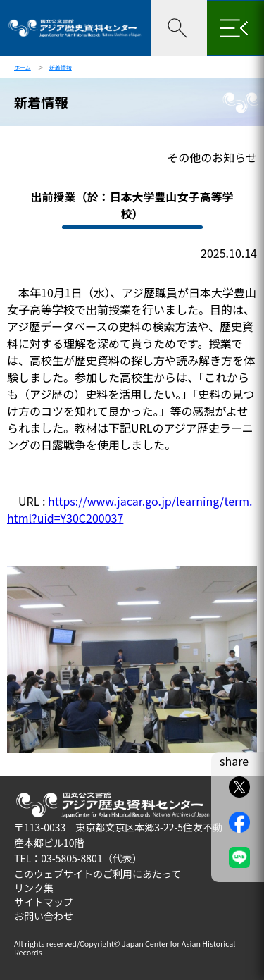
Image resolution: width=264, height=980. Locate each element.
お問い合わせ (44, 916)
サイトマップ (44, 902)
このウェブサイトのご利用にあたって (98, 874)
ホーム (23, 67)
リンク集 (34, 888)
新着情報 (61, 67)
